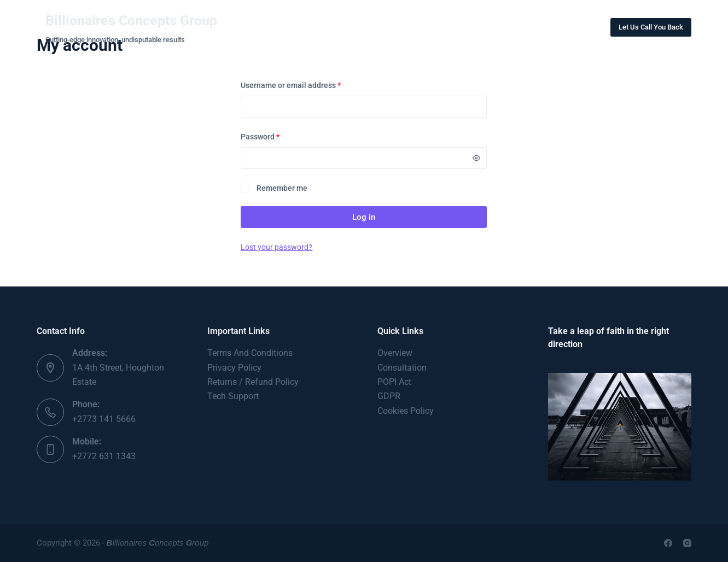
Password (276, 136)
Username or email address (306, 84)
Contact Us (450, 27)
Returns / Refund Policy (253, 382)
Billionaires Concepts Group (131, 21)
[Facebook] (668, 543)
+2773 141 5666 (104, 419)
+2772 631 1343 (104, 456)
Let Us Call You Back (651, 27)
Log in (364, 217)
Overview (395, 353)
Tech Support (233, 396)
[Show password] (476, 158)
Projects (385, 27)
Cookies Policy (406, 411)
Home (267, 27)
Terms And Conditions (250, 353)
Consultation (402, 368)
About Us (322, 27)
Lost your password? (276, 247)
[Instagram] (687, 543)
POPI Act (394, 382)
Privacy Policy (234, 368)
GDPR (389, 396)
